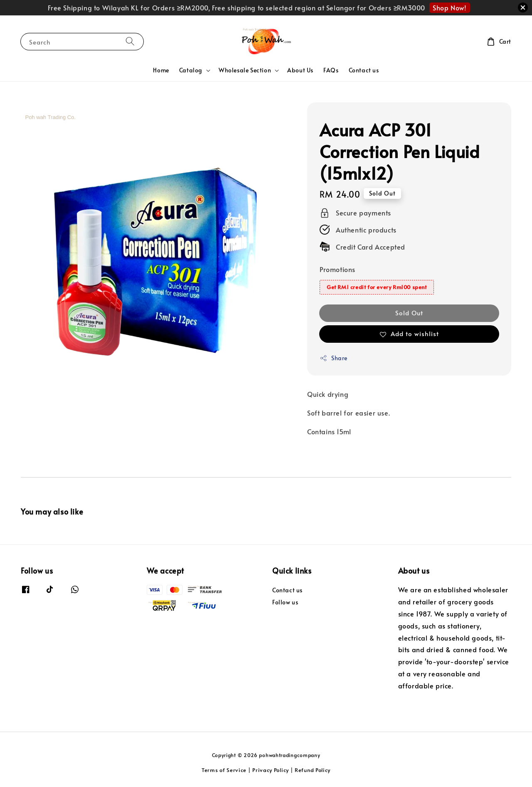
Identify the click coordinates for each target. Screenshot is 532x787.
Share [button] (334, 358)
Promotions (337, 269)
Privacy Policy (271, 770)
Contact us (364, 70)
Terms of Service (224, 770)
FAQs (331, 70)
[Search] (130, 41)
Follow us (285, 602)
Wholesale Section (245, 70)
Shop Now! (449, 7)
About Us (300, 70)
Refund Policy (313, 770)
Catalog (191, 70)
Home (161, 70)
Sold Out (409, 313)
